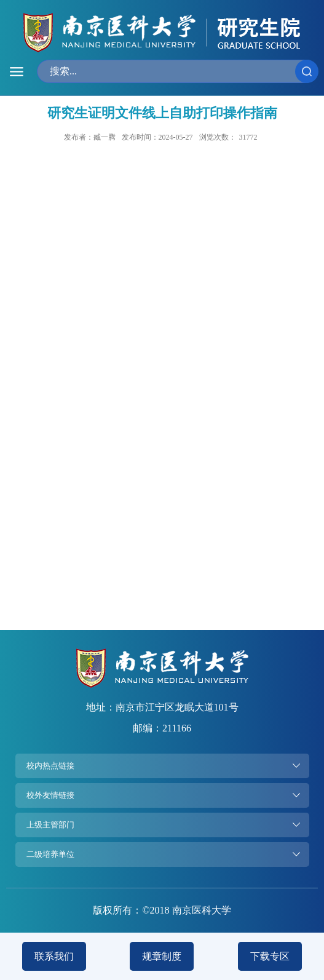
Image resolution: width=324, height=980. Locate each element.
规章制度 (162, 956)
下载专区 (270, 956)
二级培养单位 (50, 854)
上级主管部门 (50, 825)
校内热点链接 (50, 766)
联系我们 (54, 956)
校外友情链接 (50, 795)
